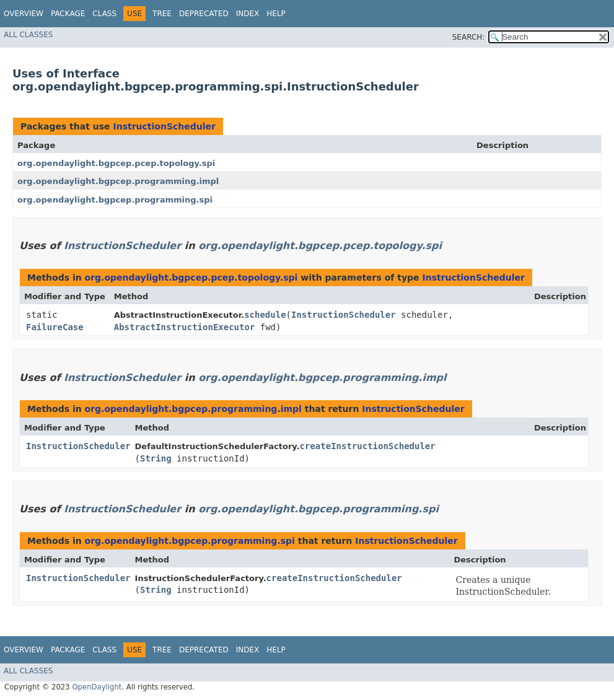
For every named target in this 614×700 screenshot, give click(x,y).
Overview (24, 14)
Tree (162, 14)
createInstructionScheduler (368, 446)
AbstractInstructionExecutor (185, 327)
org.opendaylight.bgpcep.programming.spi (115, 200)
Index (248, 14)
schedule (265, 315)
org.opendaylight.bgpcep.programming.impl (118, 181)
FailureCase (55, 327)
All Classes (28, 35)
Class (104, 14)
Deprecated (204, 14)
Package (68, 14)
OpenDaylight (97, 687)
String (156, 458)
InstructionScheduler (164, 126)
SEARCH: (469, 37)
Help (276, 14)
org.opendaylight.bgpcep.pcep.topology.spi (116, 163)
